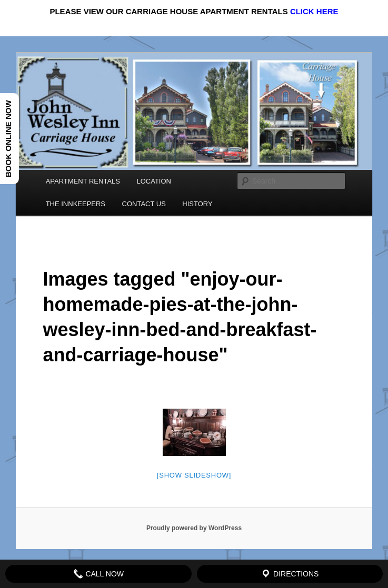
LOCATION (154, 181)
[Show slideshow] (194, 475)
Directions (290, 574)
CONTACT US (144, 204)
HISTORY (197, 204)
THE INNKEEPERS (76, 204)
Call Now (99, 574)
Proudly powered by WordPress (194, 528)
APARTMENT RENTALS (83, 181)
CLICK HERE (314, 11)
